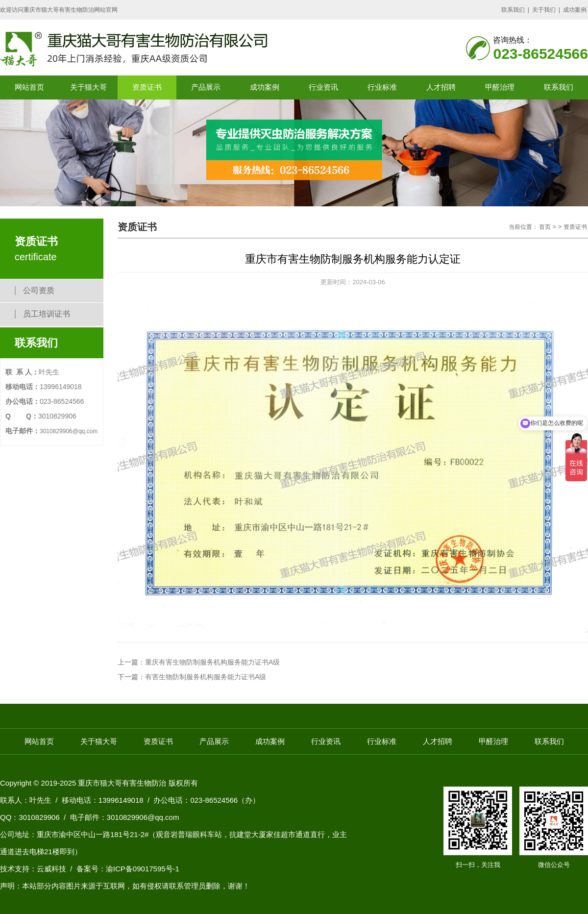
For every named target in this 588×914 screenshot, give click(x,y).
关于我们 (544, 10)
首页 (545, 227)
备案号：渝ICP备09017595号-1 (128, 869)
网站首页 (29, 87)
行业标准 (382, 87)
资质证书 (147, 87)
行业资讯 (323, 87)
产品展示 (206, 87)
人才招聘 (441, 87)
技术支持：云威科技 (33, 869)
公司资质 (39, 290)
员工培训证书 (47, 314)
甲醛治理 (500, 87)
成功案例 (575, 10)
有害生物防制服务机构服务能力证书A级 (206, 677)
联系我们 (513, 10)
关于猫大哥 (88, 87)
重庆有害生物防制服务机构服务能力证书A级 (212, 662)
